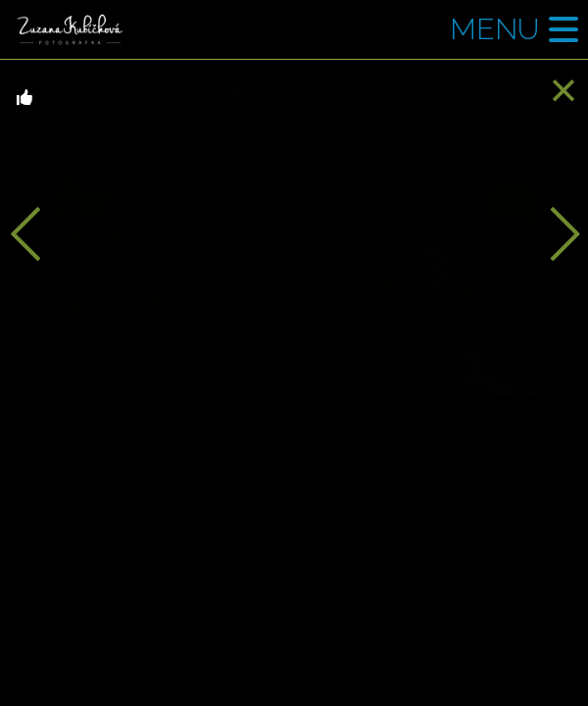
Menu (494, 29)
